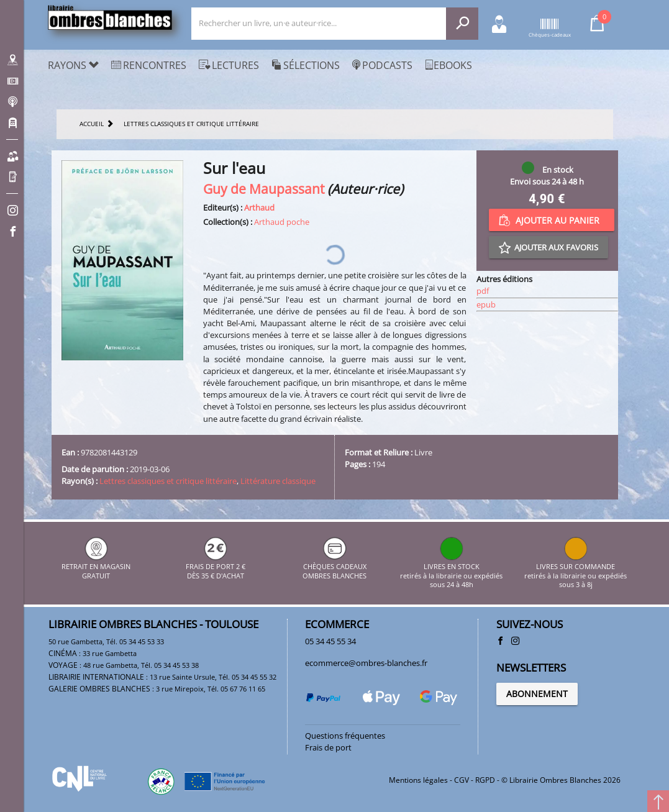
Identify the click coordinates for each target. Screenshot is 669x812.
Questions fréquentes (345, 736)
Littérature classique (278, 481)
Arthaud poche (282, 222)
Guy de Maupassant (264, 189)
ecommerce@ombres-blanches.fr (366, 663)
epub (486, 304)
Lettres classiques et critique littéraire (168, 481)
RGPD (485, 780)
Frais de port (328, 747)
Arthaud (259, 208)
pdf (483, 291)
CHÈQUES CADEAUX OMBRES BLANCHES (334, 567)
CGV (462, 780)
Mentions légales (418, 780)
